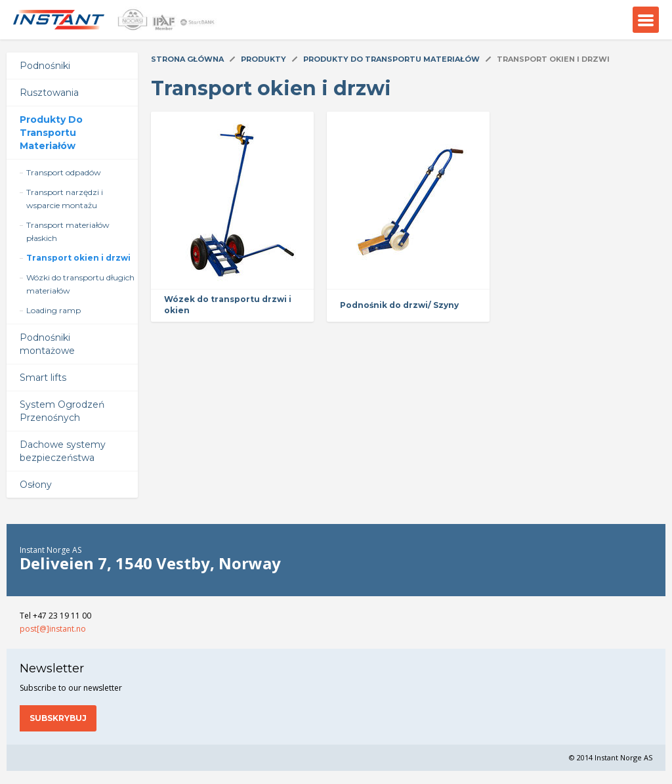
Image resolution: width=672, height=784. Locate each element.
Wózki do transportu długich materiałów (80, 284)
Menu (646, 20)
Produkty (263, 59)
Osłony (36, 485)
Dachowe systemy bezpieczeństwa (63, 451)
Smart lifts (43, 378)
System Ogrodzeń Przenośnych (62, 411)
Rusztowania (49, 93)
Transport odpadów (64, 172)
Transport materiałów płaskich (68, 231)
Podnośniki (45, 66)
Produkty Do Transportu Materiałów (51, 133)
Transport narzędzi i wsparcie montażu (65, 199)
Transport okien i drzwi (78, 258)
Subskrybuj (58, 718)
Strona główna (187, 59)
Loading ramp (53, 310)
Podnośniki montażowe (47, 344)
